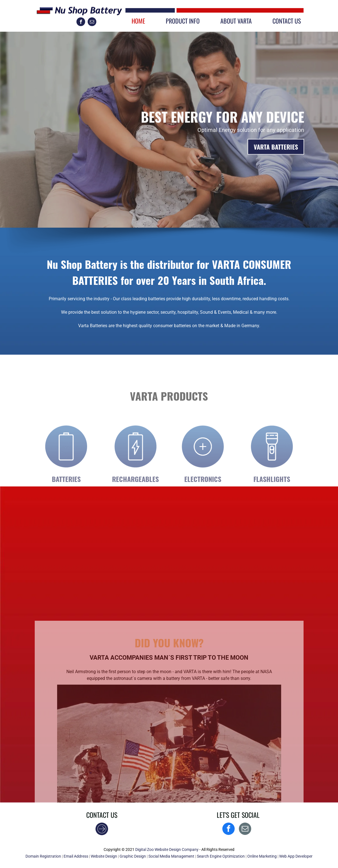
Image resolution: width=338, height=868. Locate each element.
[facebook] (81, 22)
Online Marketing (262, 856)
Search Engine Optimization (221, 856)
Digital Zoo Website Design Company (167, 849)
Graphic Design (133, 856)
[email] (92, 22)
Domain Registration (43, 856)
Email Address (76, 856)
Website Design (104, 856)
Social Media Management (171, 856)
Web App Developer (296, 856)
